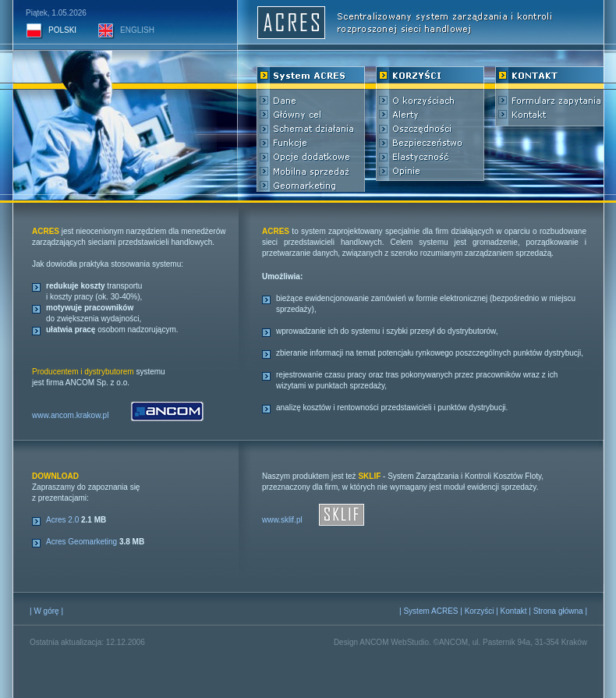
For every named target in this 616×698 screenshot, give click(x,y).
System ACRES (430, 611)
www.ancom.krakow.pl (70, 415)
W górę (46, 611)
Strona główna (558, 611)
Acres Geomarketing (81, 542)
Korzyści (480, 611)
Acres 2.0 (62, 520)
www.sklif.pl (282, 520)
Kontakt (514, 611)
